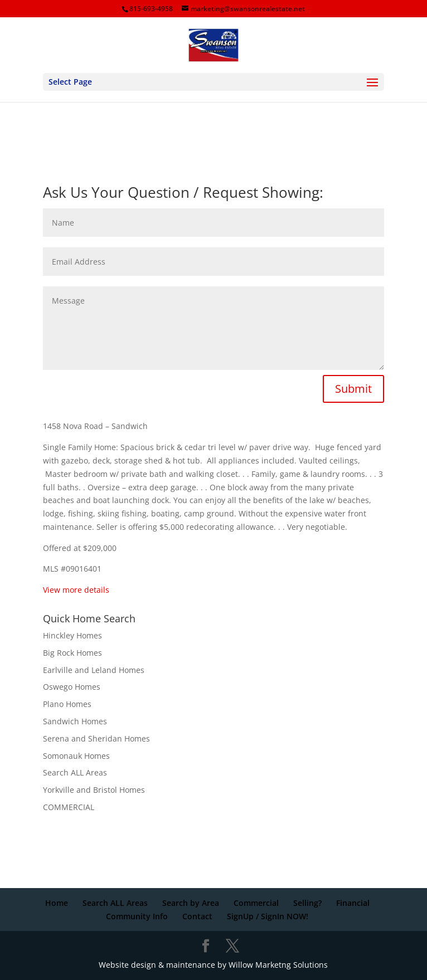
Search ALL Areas (75, 772)
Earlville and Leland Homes (94, 670)
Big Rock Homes (72, 653)
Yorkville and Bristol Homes (94, 790)
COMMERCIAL (69, 807)
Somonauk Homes (76, 756)
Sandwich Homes (75, 721)
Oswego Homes (72, 687)
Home (57, 903)
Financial (353, 903)
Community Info (137, 916)
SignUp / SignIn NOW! (268, 916)
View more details (77, 590)
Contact (197, 916)
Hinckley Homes (72, 635)
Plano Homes (67, 704)
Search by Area (191, 903)
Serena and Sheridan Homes (96, 738)
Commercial (256, 903)
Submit (353, 389)
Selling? (307, 903)
